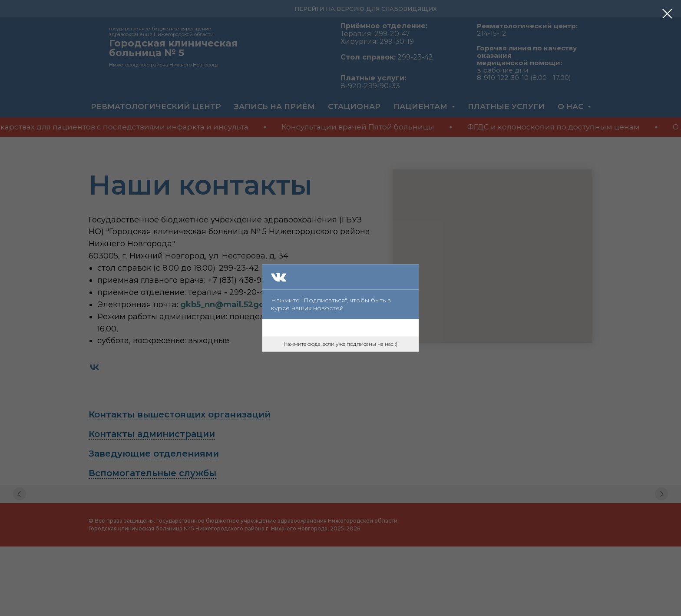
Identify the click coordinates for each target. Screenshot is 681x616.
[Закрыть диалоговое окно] (667, 14)
